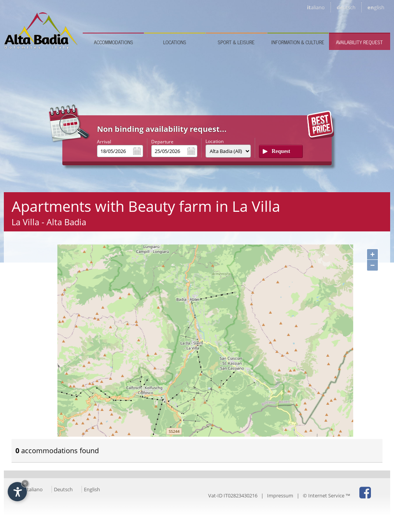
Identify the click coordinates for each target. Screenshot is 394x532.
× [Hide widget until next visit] (25, 483)
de (346, 7)
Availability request (359, 42)
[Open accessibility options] (17, 492)
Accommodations (114, 42)
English (92, 489)
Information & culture (298, 42)
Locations (175, 42)
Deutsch (63, 489)
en (376, 7)
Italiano (34, 489)
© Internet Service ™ (327, 495)
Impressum (280, 495)
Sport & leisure (236, 42)
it (316, 7)
